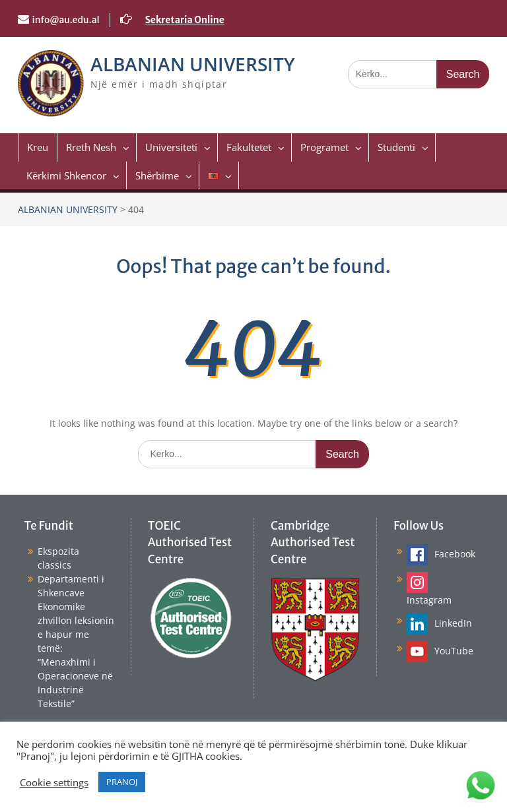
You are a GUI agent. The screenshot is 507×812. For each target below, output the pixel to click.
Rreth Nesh (91, 147)
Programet (324, 147)
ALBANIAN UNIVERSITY (193, 64)
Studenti (396, 147)
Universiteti (171, 147)
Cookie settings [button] (54, 782)
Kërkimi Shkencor (66, 175)
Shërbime (157, 175)
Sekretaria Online (185, 20)
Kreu (38, 147)
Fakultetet (249, 147)
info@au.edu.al (66, 20)
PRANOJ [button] (122, 782)
